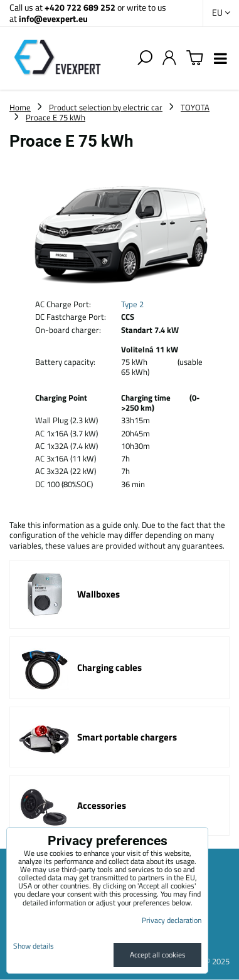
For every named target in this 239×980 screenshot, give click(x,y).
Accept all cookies (158, 955)
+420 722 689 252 (80, 7)
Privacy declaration (172, 920)
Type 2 (132, 304)
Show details (34, 946)
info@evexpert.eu (53, 18)
